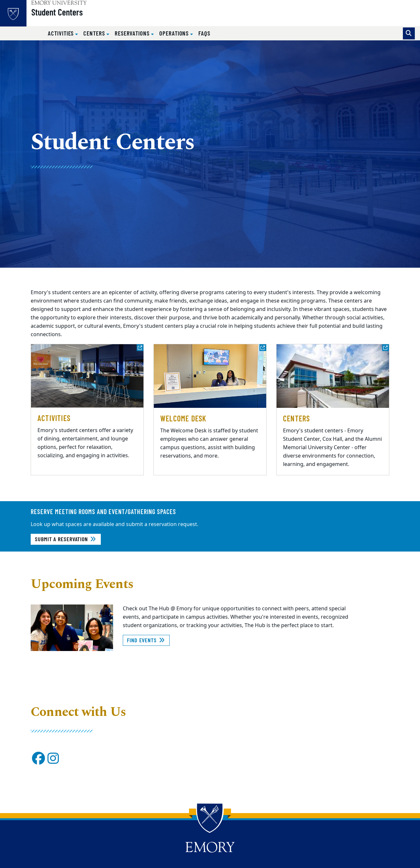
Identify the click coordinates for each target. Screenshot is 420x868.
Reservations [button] (133, 33)
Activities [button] (62, 33)
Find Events (146, 640)
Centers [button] (95, 33)
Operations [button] (175, 33)
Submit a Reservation (66, 539)
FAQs (204, 33)
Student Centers (71, 16)
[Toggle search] (409, 33)
